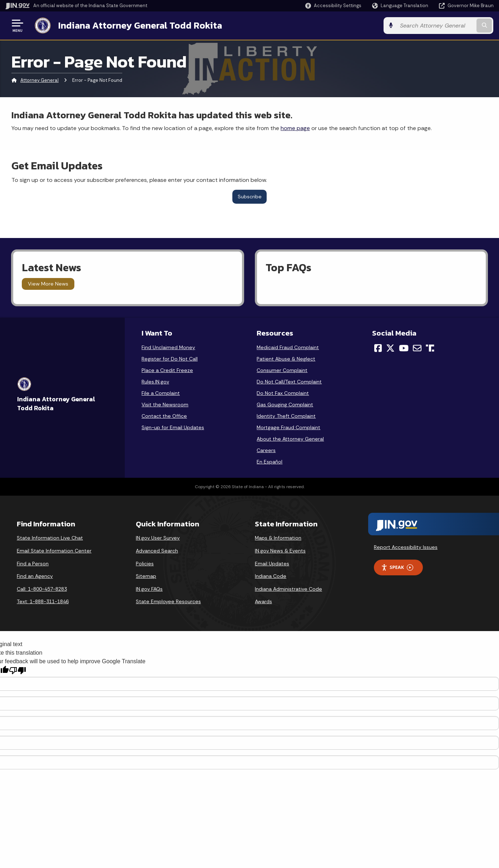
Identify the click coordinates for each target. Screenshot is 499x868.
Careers (266, 450)
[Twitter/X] (390, 348)
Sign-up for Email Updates (173, 427)
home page (295, 128)
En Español (270, 462)
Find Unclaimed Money (168, 347)
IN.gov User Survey (158, 538)
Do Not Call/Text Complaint (289, 382)
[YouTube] (404, 348)
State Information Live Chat (50, 538)
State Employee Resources (168, 601)
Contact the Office (164, 416)
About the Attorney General (290, 439)
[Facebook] (378, 348)
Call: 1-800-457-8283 (42, 589)
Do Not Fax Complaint (283, 393)
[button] (333, 6)
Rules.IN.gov (155, 382)
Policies (145, 563)
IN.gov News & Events (280, 551)
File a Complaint (161, 393)
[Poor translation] (18, 671)
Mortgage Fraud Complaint (288, 427)
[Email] (417, 348)
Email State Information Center (54, 551)
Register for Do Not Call (170, 359)
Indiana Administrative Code (288, 589)
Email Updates (272, 563)
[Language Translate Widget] (401, 6)
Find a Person (33, 563)
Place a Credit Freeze (167, 370)
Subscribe (250, 197)
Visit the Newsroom (165, 405)
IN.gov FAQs (149, 589)
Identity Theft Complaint (286, 416)
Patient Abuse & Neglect (286, 359)
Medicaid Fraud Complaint (288, 347)
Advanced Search (157, 551)
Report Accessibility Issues (406, 547)
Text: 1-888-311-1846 (43, 601)
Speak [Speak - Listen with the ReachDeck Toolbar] (397, 567)
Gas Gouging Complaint (285, 405)
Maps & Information (278, 538)
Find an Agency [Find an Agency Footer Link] (35, 576)
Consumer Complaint (282, 370)
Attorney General (39, 80)
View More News (48, 284)
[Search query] (437, 26)
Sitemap (146, 576)
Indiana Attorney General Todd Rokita (140, 25)
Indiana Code (271, 576)
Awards (263, 601)
